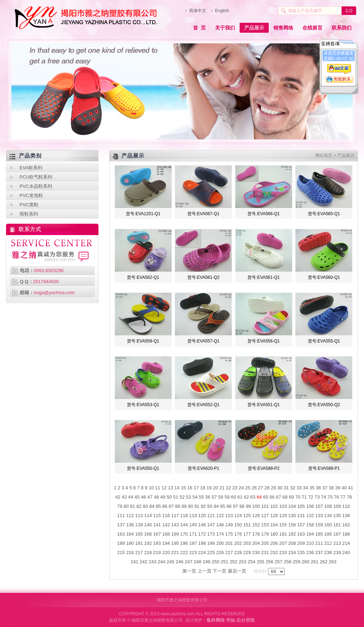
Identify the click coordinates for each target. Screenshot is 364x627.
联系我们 (342, 28)
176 (238, 534)
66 (272, 497)
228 (238, 552)
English (222, 11)
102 (274, 506)
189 (121, 543)
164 (130, 534)
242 (144, 562)
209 (301, 543)
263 (333, 562)
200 (220, 543)
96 (229, 506)
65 (266, 497)
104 (292, 506)
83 (145, 506)
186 (328, 534)
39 (338, 488)
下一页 (220, 571)
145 (193, 525)
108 (328, 506)
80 (126, 506)
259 (296, 562)
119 (193, 516)
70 (298, 497)
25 (248, 488)
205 (265, 543)
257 (279, 562)
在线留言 (312, 28)
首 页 (199, 28)
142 (166, 525)
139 (139, 525)
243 (152, 562)
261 (315, 562)
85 (158, 506)
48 (156, 497)
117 (175, 516)
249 (207, 562)
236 (310, 552)
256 (269, 562)
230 (256, 552)
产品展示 (254, 28)
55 (201, 497)
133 (319, 516)
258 (288, 562)
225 (211, 552)
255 (261, 562)
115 (157, 516)
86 (165, 506)
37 (325, 488)
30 (280, 488)
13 (170, 488)
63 (253, 497)
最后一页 (237, 571)
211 (319, 543)
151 (247, 525)
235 (301, 552)
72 (311, 497)
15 (183, 488)
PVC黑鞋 (29, 205)
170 (184, 534)
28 (267, 488)
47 (150, 497)
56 (208, 497)
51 (176, 497)
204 (256, 543)
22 (228, 488)
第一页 (189, 571)
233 (283, 552)
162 (346, 525)
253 (242, 562)
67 (278, 497)
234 (292, 552)
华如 (231, 620)
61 (240, 497)
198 (202, 543)
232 (274, 552)
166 (148, 534)
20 (215, 488)
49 (163, 497)
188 (346, 534)
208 (292, 543)
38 (331, 488)
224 (202, 552)
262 (323, 562)
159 (319, 525)
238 (328, 552)
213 (337, 543)
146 (202, 525)
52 (182, 497)
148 (220, 525)
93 (210, 506)
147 (211, 525)
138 (130, 525)
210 (310, 543)
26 (254, 488)
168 (166, 534)
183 (301, 534)
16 (190, 488)
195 (175, 543)
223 (193, 552)
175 (229, 534)
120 (202, 516)
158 (310, 525)
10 (151, 488)
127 (265, 516)
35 (312, 488)
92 (203, 506)
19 (209, 488)
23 (235, 488)
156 (292, 525)
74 (323, 497)
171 (193, 534)
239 (337, 552)
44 (130, 497)
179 (265, 534)
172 (202, 534)
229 (247, 552)
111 (121, 516)
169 (175, 534)
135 (337, 516)
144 (184, 525)
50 (169, 497)
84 (152, 506)
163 (121, 534)
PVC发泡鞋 (31, 195)
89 (184, 506)
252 (234, 562)
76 (336, 497)
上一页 (205, 571)
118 (184, 516)
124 (238, 516)
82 (139, 506)
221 (175, 552)
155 (283, 525)
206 (274, 543)
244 (162, 562)
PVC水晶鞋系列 (36, 186)
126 (256, 516)
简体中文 (198, 11)
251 (225, 562)
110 (346, 506)
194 (166, 543)
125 (247, 516)
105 (301, 506)
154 (274, 525)
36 (318, 488)
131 (301, 516)
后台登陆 (246, 620)
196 (184, 543)
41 (350, 488)
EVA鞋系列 (31, 168)
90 (191, 506)
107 (319, 506)
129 (283, 516)
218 (148, 552)
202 (238, 543)
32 (293, 488)
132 (310, 516)
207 (283, 543)
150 (238, 525)
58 (221, 497)
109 (337, 506)
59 (227, 497)
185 (319, 534)
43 (124, 497)
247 (189, 562)
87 (171, 506)
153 (265, 525)
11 (157, 488)
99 (248, 506)
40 (344, 488)
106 (310, 506)
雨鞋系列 (29, 214)
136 (346, 516)
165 (139, 534)
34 (305, 488)
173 (211, 534)
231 (265, 552)
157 (301, 525)
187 (337, 534)
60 (234, 497)
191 (139, 543)
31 (286, 488)
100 (256, 506)
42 (118, 497)
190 (130, 543)
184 (310, 534)
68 (285, 497)
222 (184, 552)
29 (273, 488)
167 (157, 534)
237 (319, 552)
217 (139, 552)
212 (328, 543)
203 (247, 543)
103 (283, 506)
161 (337, 525)
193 (157, 543)
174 (220, 534)
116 (166, 516)
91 (197, 506)
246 (180, 562)
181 (283, 534)
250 (215, 562)
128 (274, 516)
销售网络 (283, 28)
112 (130, 516)
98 (242, 506)
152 (256, 525)
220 (166, 552)
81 (133, 506)
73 (317, 497)
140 (148, 525)
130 (292, 516)
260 (306, 562)
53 (188, 497)
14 (177, 488)
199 (211, 543)
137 (121, 525)
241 (135, 562)
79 (120, 506)
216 (130, 552)
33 (299, 488)
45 (137, 497)
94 (216, 506)
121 (211, 516)
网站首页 (324, 155)
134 (328, 516)
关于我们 (225, 28)
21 (222, 488)
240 (346, 552)
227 (229, 552)
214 (346, 543)
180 (274, 534)
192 (148, 543)
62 (246, 497)
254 (252, 562)
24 (241, 488)
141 (157, 525)
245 (171, 562)
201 (229, 543)
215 (121, 552)
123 (229, 516)
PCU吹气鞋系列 (36, 177)
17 (196, 488)
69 (291, 497)
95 (223, 506)
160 (328, 525)
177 (247, 534)
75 (330, 497)
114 (148, 516)
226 (220, 552)
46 (143, 497)
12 (164, 488)
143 (175, 525)
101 (265, 506)
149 (229, 525)
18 (203, 488)
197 (193, 543)
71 (304, 497)
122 (220, 516)
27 (261, 488)
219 (157, 552)
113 (139, 516)
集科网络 (216, 620)
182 (292, 534)
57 (214, 497)
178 (256, 534)
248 (198, 562)
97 (235, 506)
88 (177, 506)
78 (349, 497)
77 (343, 497)
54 (195, 497)
